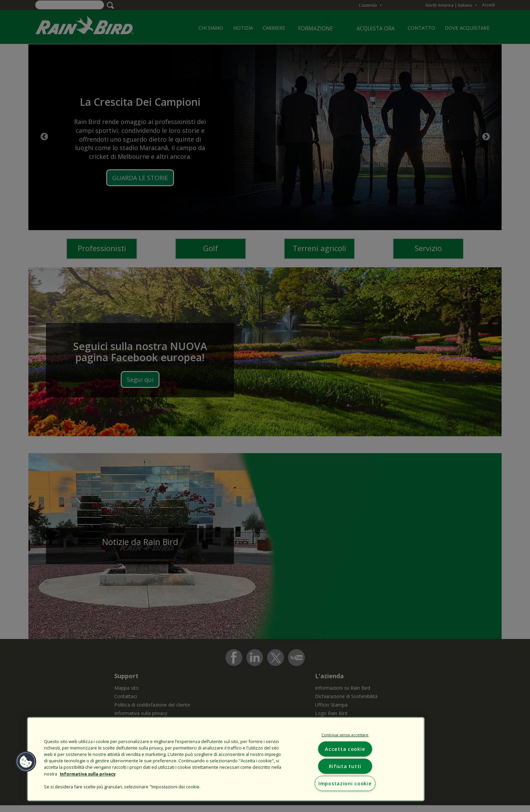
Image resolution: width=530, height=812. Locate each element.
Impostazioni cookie (345, 783)
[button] (26, 762)
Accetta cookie (345, 749)
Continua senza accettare (345, 735)
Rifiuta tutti (345, 766)
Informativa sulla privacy (88, 774)
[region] (226, 759)
